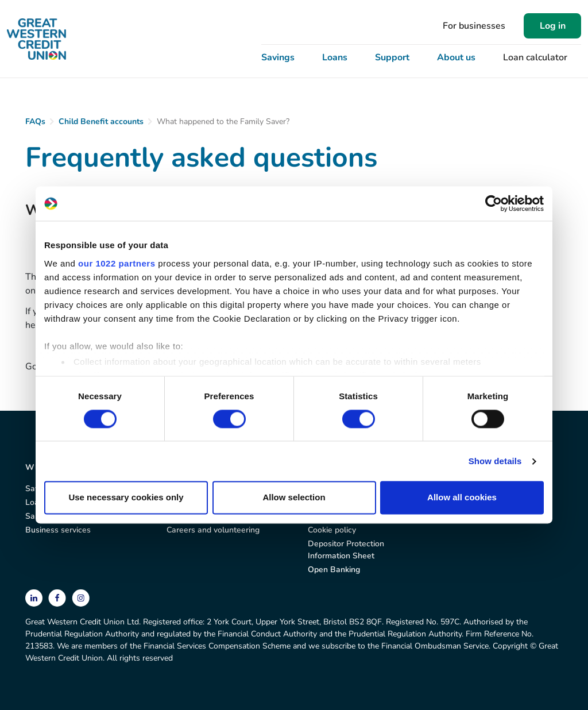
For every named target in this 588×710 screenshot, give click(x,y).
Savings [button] (278, 57)
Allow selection (294, 498)
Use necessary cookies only (126, 498)
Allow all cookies (462, 498)
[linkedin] (35, 597)
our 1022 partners (117, 263)
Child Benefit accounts (101, 121)
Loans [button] (335, 57)
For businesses (474, 26)
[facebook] (58, 597)
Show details (495, 461)
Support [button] (392, 57)
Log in (553, 26)
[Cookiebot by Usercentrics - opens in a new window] (494, 203)
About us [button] (456, 57)
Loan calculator (535, 57)
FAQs (35, 121)
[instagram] (81, 597)
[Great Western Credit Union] (36, 39)
